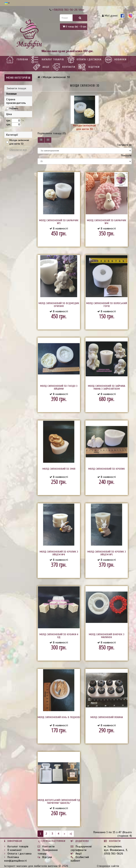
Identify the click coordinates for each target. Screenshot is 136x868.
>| (71, 834)
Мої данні (110, 16)
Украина (14, 108)
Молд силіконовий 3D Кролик (107, 469)
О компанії (13, 850)
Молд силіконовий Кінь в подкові (59, 717)
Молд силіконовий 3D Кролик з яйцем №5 (107, 553)
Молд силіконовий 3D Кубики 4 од (59, 636)
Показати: (126, 156)
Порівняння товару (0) (52, 133)
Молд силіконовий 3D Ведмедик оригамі (59, 305)
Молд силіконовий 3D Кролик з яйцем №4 (59, 553)
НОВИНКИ (120, 59)
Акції (46, 67)
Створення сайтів (108, 866)
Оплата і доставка (89, 59)
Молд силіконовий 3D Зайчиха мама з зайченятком (107, 387)
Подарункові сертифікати (81, 848)
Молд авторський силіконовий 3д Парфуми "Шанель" (59, 802)
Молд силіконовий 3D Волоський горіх (107, 305)
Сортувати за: (124, 145)
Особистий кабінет (80, 859)
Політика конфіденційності (15, 859)
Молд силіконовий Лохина (107, 717)
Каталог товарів (53, 59)
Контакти (69, 67)
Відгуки (94, 67)
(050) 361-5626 (114, 854)
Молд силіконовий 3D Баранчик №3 (59, 222)
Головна (22, 59)
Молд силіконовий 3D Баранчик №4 (107, 222)
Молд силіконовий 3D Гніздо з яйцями (59, 387)
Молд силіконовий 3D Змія (59, 469)
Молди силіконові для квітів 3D (19, 142)
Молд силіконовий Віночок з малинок (107, 636)
